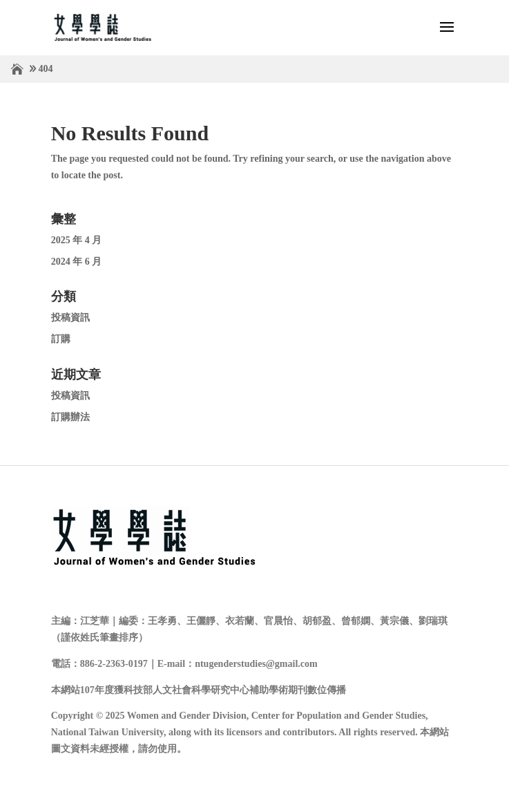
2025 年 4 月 (77, 240)
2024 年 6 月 (77, 262)
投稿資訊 (70, 318)
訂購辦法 (70, 417)
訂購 (61, 339)
